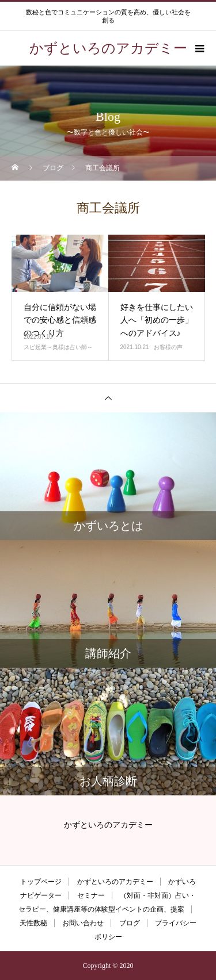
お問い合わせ (83, 923)
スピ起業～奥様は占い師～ (58, 347)
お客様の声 (168, 347)
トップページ (41, 882)
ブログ (130, 923)
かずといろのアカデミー (115, 882)
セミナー (91, 895)
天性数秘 (33, 923)
